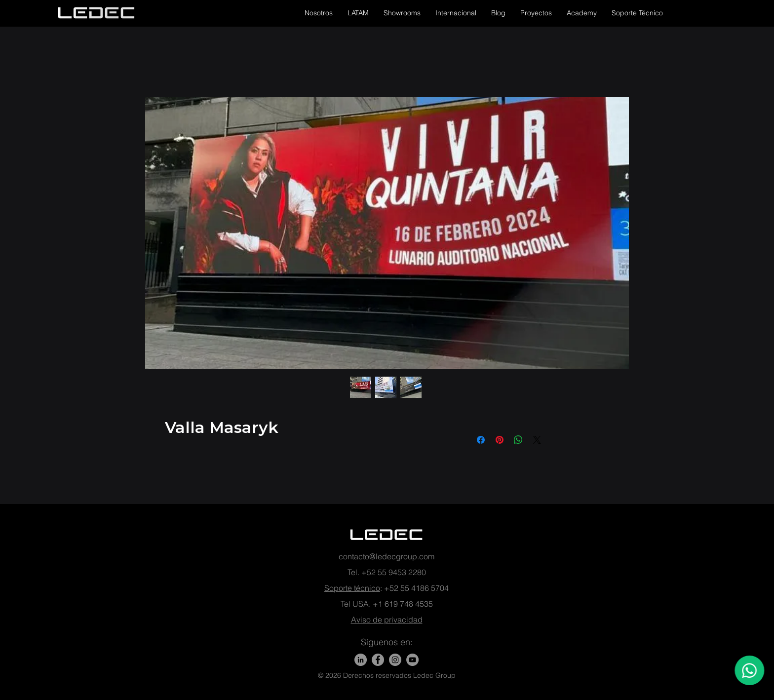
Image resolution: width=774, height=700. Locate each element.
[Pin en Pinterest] (500, 440)
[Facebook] (378, 660)
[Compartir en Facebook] (481, 440)
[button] (319, 13)
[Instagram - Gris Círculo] (395, 660)
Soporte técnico (352, 588)
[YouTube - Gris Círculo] (412, 660)
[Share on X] (537, 440)
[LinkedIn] (361, 660)
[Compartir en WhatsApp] (518, 440)
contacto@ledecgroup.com (387, 556)
